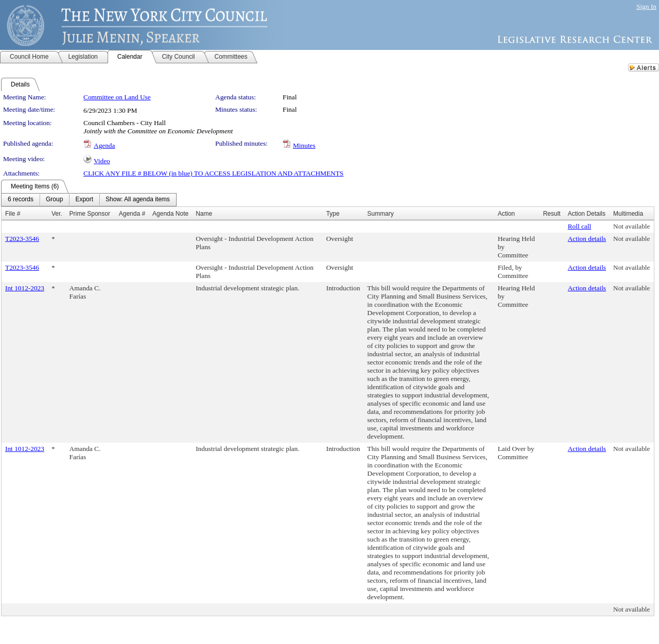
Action (506, 214)
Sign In (646, 6)
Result (552, 214)
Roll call (580, 226)
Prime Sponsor (90, 214)
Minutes (304, 145)
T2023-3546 (22, 239)
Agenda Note (170, 214)
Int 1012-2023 (25, 288)
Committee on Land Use (117, 97)
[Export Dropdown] (84, 200)
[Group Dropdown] (54, 200)
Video (102, 161)
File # (13, 214)
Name (204, 214)
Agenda (104, 145)
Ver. (57, 214)
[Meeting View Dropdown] (138, 200)
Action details (587, 239)
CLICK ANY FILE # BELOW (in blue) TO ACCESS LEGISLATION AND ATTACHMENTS (213, 173)
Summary (380, 214)
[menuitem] (21, 200)
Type (333, 214)
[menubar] (89, 200)
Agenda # (132, 214)
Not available (631, 226)
